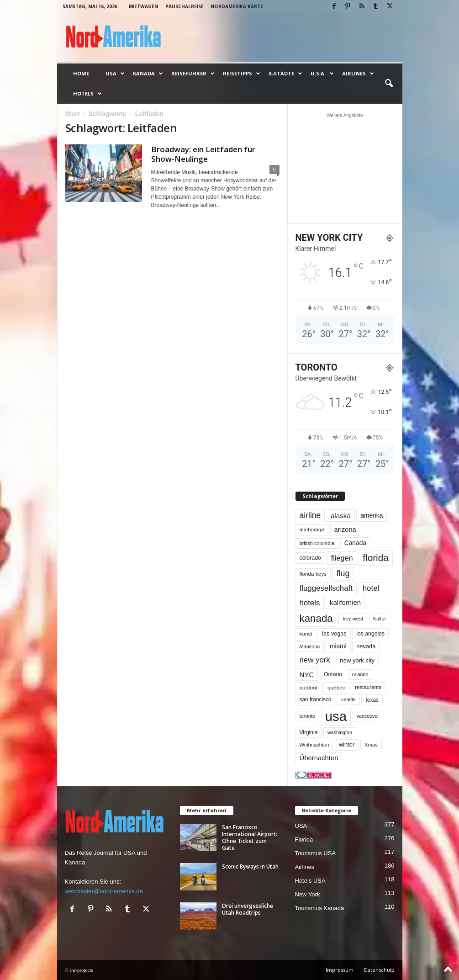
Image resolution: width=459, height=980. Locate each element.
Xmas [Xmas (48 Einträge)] (371, 745)
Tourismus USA (316, 853)
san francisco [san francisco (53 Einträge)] (316, 699)
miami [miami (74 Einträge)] (338, 646)
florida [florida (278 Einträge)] (375, 558)
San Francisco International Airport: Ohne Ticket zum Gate (250, 837)
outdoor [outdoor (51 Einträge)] (309, 687)
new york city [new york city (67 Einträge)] (357, 660)
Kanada (148, 74)
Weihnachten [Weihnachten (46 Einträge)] (314, 745)
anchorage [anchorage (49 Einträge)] (312, 530)
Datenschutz (379, 970)
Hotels (87, 94)
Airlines (358, 74)
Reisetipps (242, 74)
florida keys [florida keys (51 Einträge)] (313, 574)
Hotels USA (310, 881)
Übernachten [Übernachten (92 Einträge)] (319, 758)
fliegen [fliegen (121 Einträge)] (342, 558)
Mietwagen (143, 6)
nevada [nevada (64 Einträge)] (366, 646)
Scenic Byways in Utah (250, 866)
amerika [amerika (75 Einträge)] (372, 516)
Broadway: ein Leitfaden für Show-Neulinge (203, 154)
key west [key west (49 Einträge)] (353, 619)
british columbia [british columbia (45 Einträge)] (317, 543)
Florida (304, 840)
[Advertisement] (345, 168)
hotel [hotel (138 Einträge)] (371, 588)
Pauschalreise (185, 6)
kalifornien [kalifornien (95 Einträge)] (345, 602)
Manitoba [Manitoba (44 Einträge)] (310, 646)
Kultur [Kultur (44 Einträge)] (380, 619)
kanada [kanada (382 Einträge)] (316, 618)
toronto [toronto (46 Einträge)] (308, 716)
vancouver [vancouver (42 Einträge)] (368, 716)
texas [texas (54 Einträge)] (372, 700)
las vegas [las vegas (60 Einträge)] (334, 634)
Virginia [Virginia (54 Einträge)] (309, 732)
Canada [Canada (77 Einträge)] (356, 543)
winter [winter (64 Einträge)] (347, 744)
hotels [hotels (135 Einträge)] (310, 603)
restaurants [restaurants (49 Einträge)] (368, 687)
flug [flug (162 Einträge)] (343, 573)
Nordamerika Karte (237, 6)
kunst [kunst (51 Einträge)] (306, 633)
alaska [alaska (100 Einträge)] (341, 516)
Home (81, 73)
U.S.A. (322, 74)
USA (115, 74)
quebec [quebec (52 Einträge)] (336, 687)
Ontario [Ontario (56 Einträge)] (333, 674)
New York (308, 894)
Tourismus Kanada (320, 908)
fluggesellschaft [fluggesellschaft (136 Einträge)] (326, 588)
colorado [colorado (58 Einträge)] (310, 558)
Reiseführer (193, 74)
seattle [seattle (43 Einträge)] (348, 699)
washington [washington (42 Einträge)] (340, 732)
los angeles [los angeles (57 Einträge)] (370, 634)
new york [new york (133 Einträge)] (315, 660)
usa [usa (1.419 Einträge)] (336, 716)
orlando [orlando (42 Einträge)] (360, 674)
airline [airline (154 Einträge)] (310, 515)
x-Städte (285, 74)
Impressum (340, 970)
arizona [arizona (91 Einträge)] (345, 530)
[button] (389, 84)
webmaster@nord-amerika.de (104, 891)
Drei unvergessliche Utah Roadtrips (248, 909)
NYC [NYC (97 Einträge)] (307, 675)
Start (73, 114)
